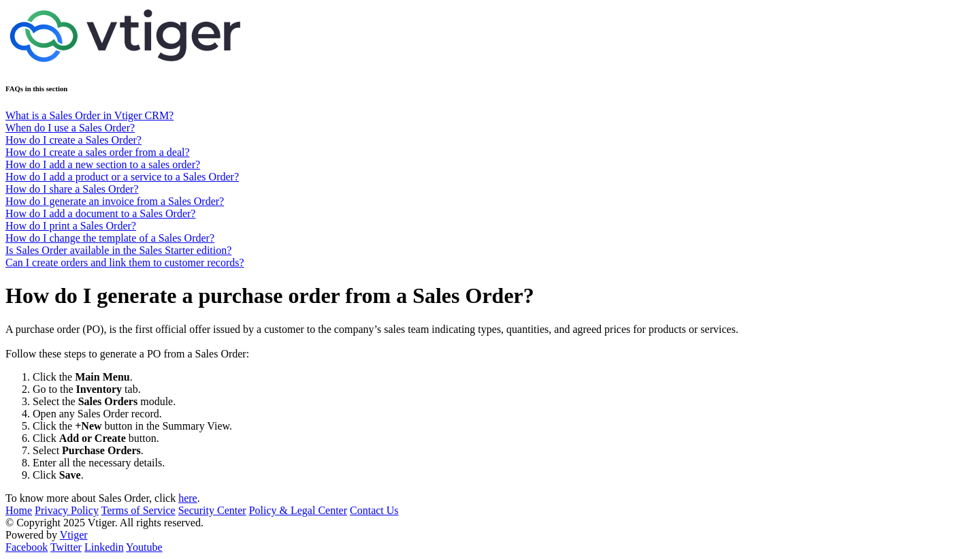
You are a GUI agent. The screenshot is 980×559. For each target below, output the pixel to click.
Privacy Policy (67, 510)
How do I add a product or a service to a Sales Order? (122, 177)
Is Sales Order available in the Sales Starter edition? (118, 250)
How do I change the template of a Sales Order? (110, 238)
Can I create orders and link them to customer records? (125, 262)
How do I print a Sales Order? (71, 226)
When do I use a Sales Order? (70, 128)
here (188, 498)
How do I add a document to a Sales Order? (100, 213)
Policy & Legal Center (298, 510)
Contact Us (374, 510)
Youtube (144, 547)
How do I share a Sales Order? (72, 189)
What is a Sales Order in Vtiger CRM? (89, 115)
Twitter (66, 547)
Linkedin (104, 547)
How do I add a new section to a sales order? (103, 164)
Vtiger (74, 535)
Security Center (212, 510)
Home (19, 510)
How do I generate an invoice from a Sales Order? (115, 201)
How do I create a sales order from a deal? (98, 152)
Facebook (27, 547)
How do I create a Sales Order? (73, 140)
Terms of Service (138, 510)
